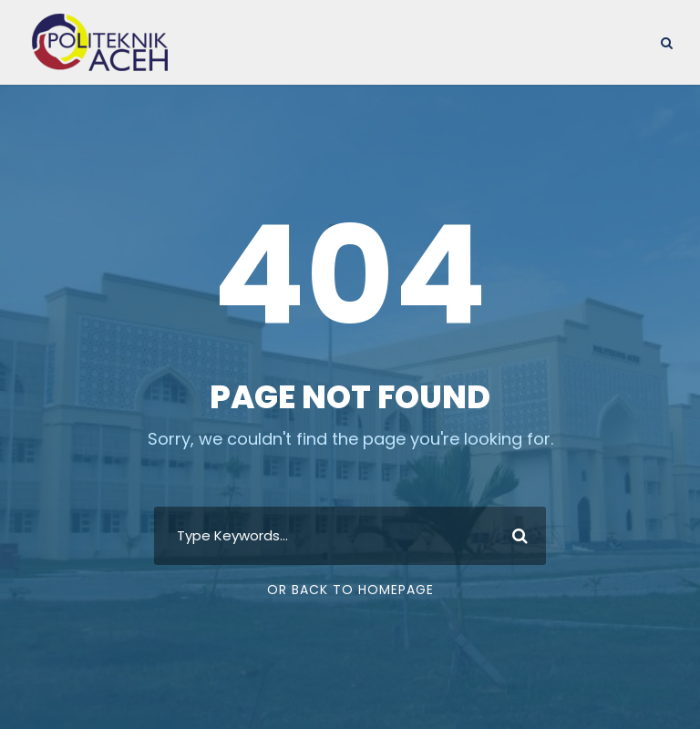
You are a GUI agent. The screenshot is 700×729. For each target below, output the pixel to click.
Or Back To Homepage (350, 590)
